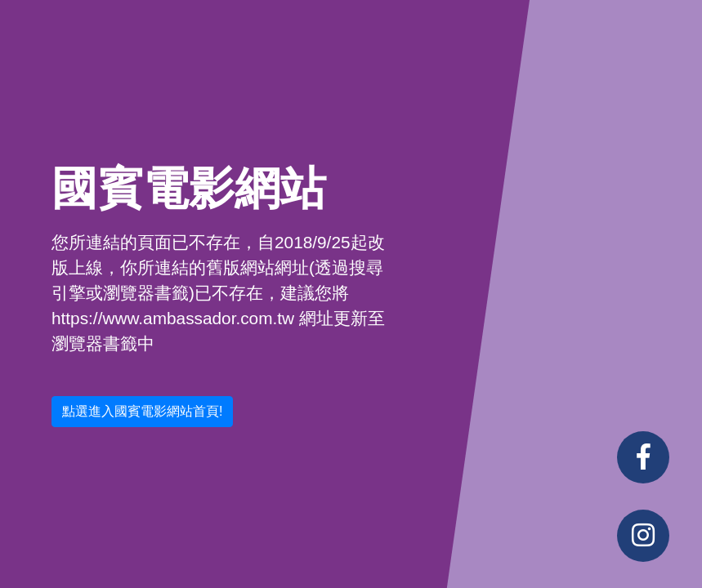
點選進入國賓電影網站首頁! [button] (142, 411)
